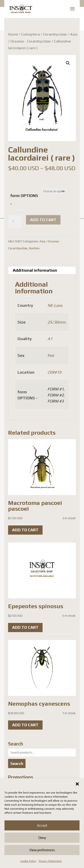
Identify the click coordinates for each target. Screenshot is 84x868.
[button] (77, 784)
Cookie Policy (28, 861)
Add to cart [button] (25, 530)
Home (13, 34)
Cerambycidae (55, 34)
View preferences (42, 850)
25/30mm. (57, 322)
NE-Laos (55, 305)
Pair (51, 355)
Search (17, 763)
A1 (50, 339)
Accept (42, 825)
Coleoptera (31, 34)
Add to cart (43, 220)
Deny (42, 838)
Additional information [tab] (35, 270)
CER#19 (54, 372)
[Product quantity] (15, 221)
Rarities (34, 248)
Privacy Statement (50, 861)
